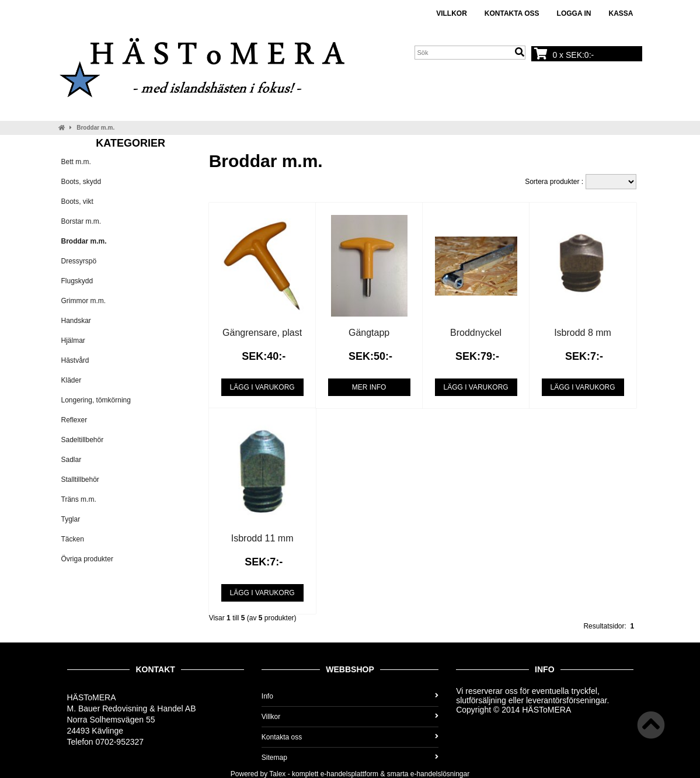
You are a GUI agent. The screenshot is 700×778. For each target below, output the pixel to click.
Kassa (621, 13)
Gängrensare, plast (262, 333)
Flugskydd (77, 281)
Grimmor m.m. (84, 301)
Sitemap (350, 758)
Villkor (452, 13)
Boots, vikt (77, 202)
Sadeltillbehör (83, 440)
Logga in (574, 13)
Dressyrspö (79, 261)
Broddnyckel (476, 333)
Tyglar (71, 519)
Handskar (76, 321)
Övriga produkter (87, 559)
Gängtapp (369, 333)
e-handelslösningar (440, 774)
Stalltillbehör (80, 480)
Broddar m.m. (95, 128)
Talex (277, 774)
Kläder (72, 380)
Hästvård (75, 360)
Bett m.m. (76, 162)
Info (350, 696)
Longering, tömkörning (96, 400)
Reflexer (74, 420)
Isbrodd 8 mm (583, 333)
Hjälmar (73, 341)
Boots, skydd (81, 182)
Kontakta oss (512, 13)
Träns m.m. (79, 499)
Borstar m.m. (81, 221)
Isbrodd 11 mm (262, 538)
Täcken (73, 539)
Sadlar (72, 460)
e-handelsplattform (349, 774)
